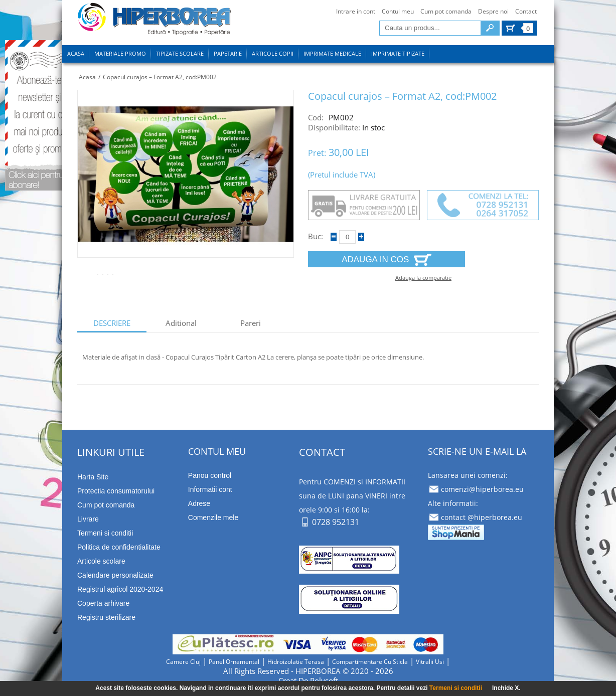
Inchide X (505, 688)
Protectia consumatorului (116, 491)
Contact (526, 11)
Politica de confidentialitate (119, 547)
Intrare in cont (356, 11)
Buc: (316, 236)
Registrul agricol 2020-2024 (120, 589)
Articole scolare (101, 561)
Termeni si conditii (456, 688)
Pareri (251, 323)
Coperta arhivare (103, 603)
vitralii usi (430, 662)
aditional (181, 323)
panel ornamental (234, 662)
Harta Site (93, 477)
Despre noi (493, 11)
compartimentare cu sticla (370, 662)
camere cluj (183, 662)
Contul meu (398, 11)
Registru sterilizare (106, 617)
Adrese (199, 503)
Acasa (87, 77)
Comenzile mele (213, 517)
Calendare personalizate (115, 575)
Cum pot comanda (446, 11)
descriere (112, 323)
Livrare (88, 519)
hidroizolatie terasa (296, 662)
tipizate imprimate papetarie (154, 21)
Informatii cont (210, 489)
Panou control (210, 475)
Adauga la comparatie (423, 278)
